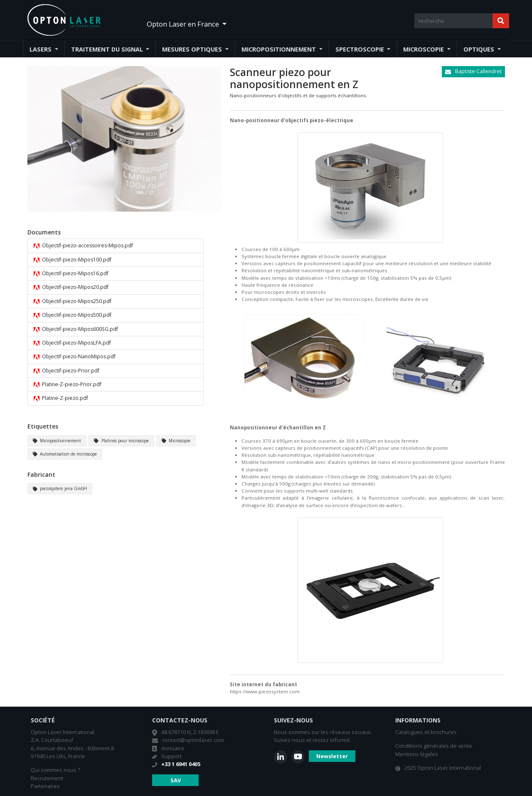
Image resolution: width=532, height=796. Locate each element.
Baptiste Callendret (473, 71)
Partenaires (45, 786)
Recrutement (47, 778)
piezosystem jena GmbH (60, 488)
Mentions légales (417, 754)
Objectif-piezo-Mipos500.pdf (73, 315)
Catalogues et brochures (426, 732)
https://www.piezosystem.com (265, 691)
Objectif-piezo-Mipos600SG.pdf (76, 329)
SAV (176, 780)
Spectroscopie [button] (361, 49)
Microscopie (176, 441)
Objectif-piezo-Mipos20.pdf (71, 287)
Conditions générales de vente (434, 746)
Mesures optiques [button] (193, 49)
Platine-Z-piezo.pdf (61, 398)
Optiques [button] (480, 49)
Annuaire (173, 748)
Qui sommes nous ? (55, 770)
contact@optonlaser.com (193, 740)
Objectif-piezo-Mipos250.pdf (73, 301)
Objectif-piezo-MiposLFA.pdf (73, 343)
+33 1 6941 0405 (181, 764)
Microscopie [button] (424, 49)
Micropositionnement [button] (280, 49)
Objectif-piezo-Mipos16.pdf (71, 274)
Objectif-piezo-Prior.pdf (67, 371)
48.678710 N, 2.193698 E (190, 732)
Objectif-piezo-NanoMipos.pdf (75, 357)
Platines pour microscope (121, 441)
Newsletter (332, 756)
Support (171, 756)
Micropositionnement (57, 441)
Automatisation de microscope (65, 454)
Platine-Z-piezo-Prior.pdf (68, 384)
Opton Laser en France (184, 24)
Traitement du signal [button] (108, 49)
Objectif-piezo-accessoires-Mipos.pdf (84, 246)
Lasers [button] (41, 49)
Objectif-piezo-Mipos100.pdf (73, 260)
